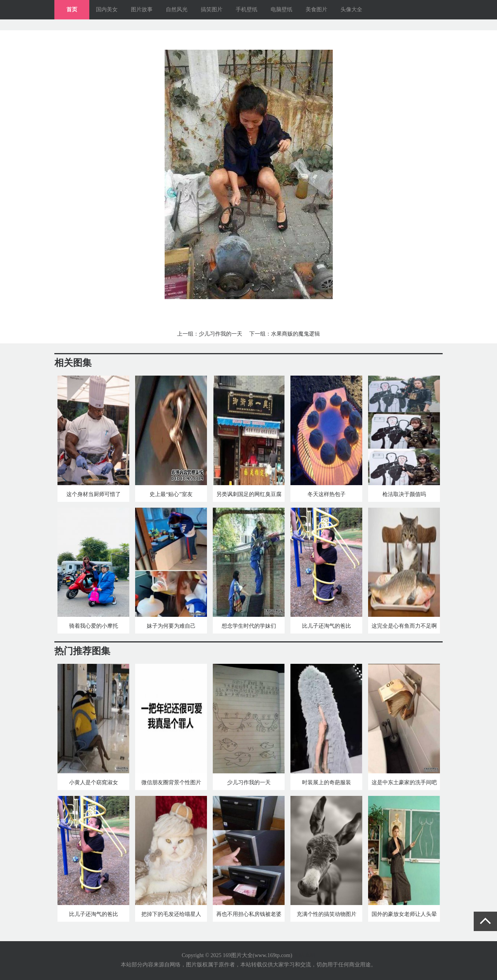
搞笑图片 (212, 10)
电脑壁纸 (282, 10)
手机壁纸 (247, 10)
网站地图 (304, 955)
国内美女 (107, 10)
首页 (72, 10)
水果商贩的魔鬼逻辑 (295, 334)
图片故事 (142, 10)
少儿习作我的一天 (221, 334)
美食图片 (316, 10)
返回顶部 (485, 921)
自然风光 (177, 10)
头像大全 (351, 10)
